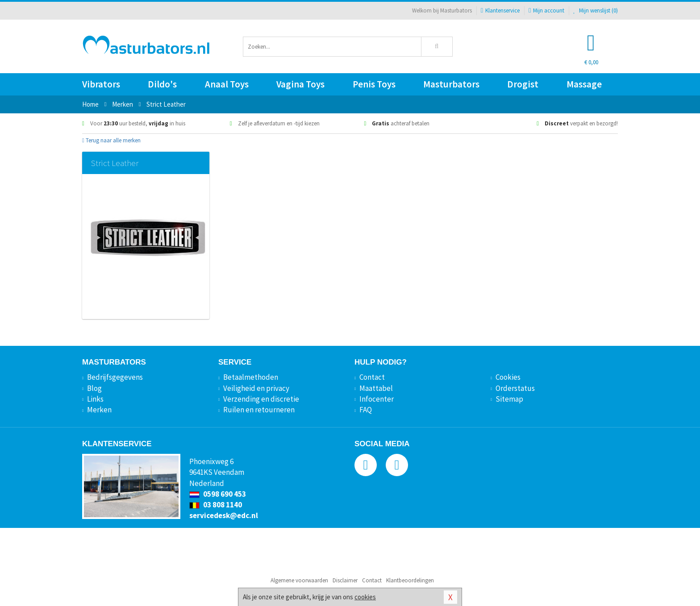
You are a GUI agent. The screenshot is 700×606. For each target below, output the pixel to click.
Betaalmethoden (251, 377)
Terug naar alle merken (111, 140)
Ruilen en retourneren (259, 410)
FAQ (366, 410)
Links (95, 399)
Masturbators (451, 84)
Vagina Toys (300, 84)
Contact (372, 377)
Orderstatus (515, 388)
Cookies (508, 377)
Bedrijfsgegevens (115, 377)
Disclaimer (345, 580)
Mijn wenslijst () (596, 10)
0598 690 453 (218, 494)
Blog (94, 388)
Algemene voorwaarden (299, 580)
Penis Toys (374, 84)
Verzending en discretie (261, 399)
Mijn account (546, 10)
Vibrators (101, 84)
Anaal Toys (227, 84)
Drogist (523, 84)
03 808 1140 (216, 505)
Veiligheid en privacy (256, 388)
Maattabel (376, 388)
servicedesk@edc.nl (224, 515)
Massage (584, 84)
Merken (99, 410)
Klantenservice (500, 10)
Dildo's (162, 84)
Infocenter (377, 399)
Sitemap (509, 399)
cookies (365, 597)
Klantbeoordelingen (410, 580)
